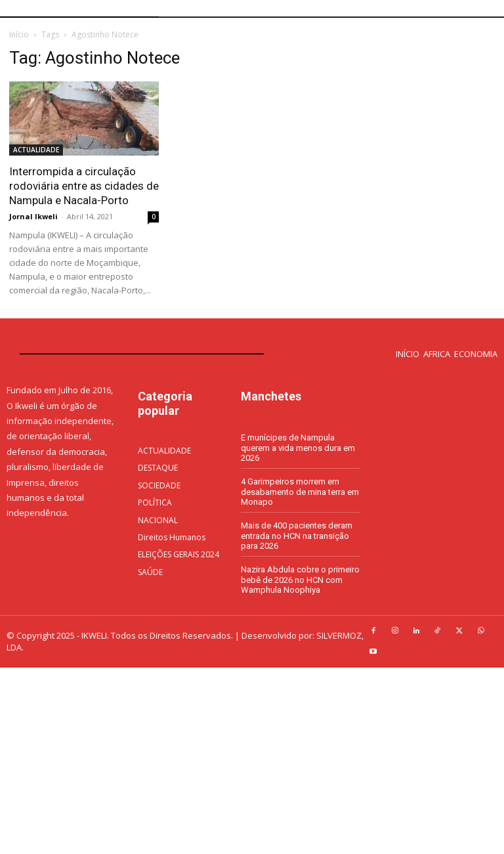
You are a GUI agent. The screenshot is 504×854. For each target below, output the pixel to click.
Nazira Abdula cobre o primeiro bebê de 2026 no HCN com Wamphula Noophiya (300, 580)
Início (19, 34)
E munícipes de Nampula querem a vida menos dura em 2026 (298, 448)
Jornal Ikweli (33, 216)
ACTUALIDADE (36, 150)
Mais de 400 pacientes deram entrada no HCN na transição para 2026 (297, 536)
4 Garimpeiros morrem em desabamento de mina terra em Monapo (300, 492)
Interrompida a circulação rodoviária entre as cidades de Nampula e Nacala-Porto (84, 186)
